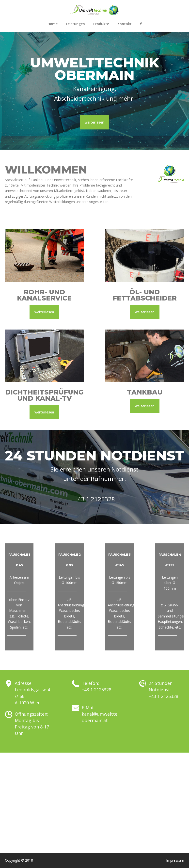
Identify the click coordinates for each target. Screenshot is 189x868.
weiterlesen (94, 122)
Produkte (101, 24)
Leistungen (75, 24)
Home (53, 24)
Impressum (175, 860)
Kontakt (125, 24)
